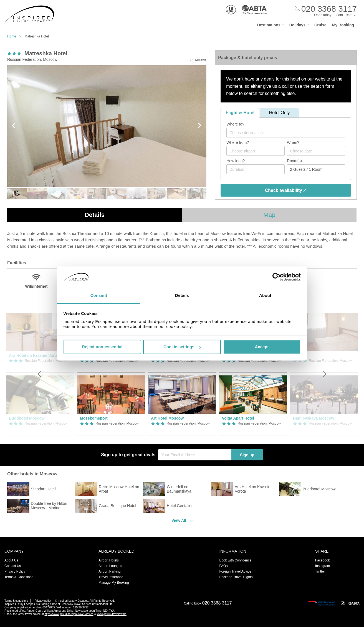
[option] (111, 374)
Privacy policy (43, 601)
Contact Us (13, 566)
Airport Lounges (110, 566)
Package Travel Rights (236, 577)
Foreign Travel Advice (235, 571)
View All (179, 520)
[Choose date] (316, 151)
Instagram (323, 566)
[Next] (324, 374)
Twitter (320, 571)
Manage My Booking (114, 583)
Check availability (286, 190)
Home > (15, 36)
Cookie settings (182, 347)
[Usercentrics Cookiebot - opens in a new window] (276, 277)
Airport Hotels (109, 560)
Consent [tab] (99, 295)
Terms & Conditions (19, 577)
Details (95, 215)
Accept (262, 347)
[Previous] (40, 374)
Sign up (247, 455)
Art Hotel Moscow (167, 418)
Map (270, 215)
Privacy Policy (15, 571)
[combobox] (286, 133)
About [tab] (265, 295)
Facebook (323, 560)
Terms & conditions (16, 601)
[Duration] (256, 169)
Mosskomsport (94, 418)
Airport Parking (109, 571)
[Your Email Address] (195, 455)
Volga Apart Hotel (238, 418)
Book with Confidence (235, 560)
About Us (11, 560)
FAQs (223, 566)
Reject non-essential (102, 347)
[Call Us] (326, 9)
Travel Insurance (111, 577)
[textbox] (289, 133)
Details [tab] (182, 295)
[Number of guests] (316, 169)
